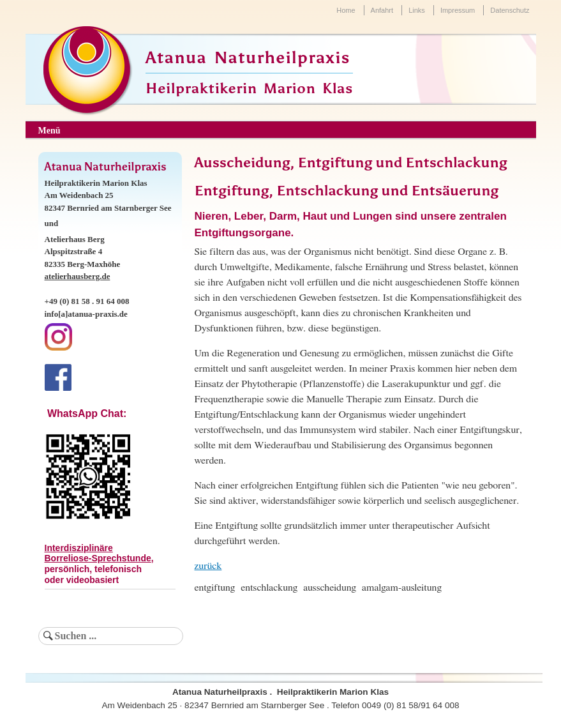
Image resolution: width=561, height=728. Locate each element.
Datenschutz (510, 10)
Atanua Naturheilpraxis (248, 58)
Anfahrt (382, 10)
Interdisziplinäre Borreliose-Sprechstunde (98, 553)
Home (346, 10)
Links (417, 10)
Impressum (458, 10)
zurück (208, 566)
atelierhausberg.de (78, 276)
